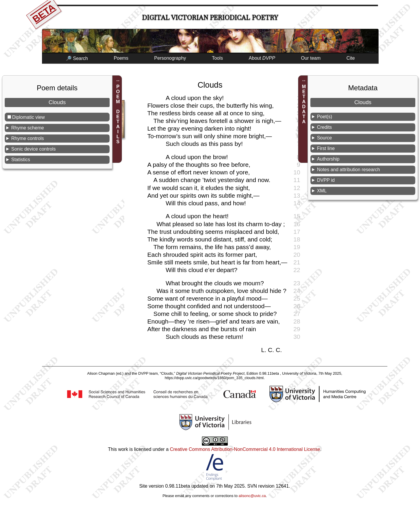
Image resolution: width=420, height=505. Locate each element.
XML (322, 191)
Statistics (21, 160)
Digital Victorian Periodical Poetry (210, 17)
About (262, 58)
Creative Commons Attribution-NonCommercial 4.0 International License (245, 449)
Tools (217, 58)
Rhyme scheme (27, 128)
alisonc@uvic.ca (252, 496)
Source (324, 138)
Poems (121, 58)
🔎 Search (77, 58)
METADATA (304, 104)
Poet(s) (324, 117)
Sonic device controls (33, 149)
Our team (311, 58)
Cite (351, 58)
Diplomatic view (28, 117)
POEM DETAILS (118, 114)
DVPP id (326, 180)
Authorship (328, 159)
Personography (170, 58)
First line (326, 148)
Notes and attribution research (348, 170)
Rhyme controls (27, 138)
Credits (324, 127)
